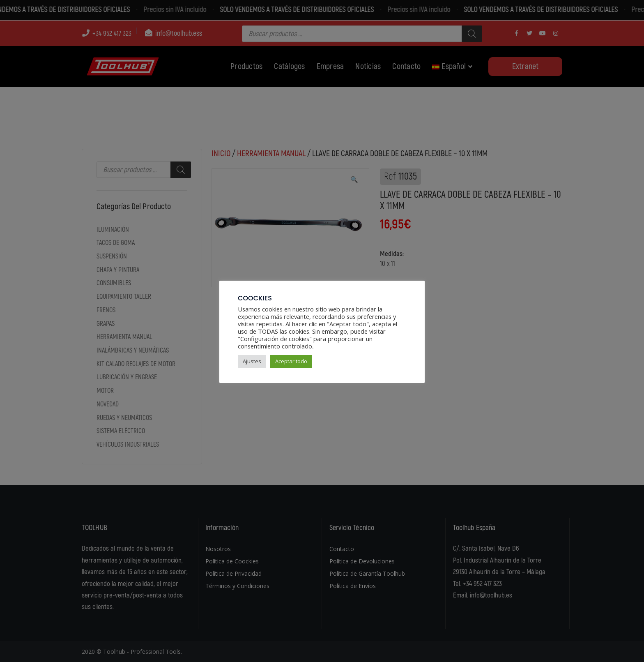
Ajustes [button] (252, 361)
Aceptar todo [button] (291, 361)
